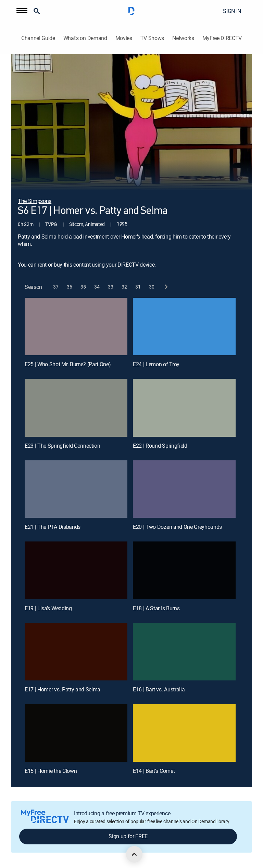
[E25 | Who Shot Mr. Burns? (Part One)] (76, 327)
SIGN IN (232, 11)
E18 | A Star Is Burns (156, 608)
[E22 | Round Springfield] (184, 408)
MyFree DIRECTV (222, 38)
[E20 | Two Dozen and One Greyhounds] (184, 489)
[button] (22, 11)
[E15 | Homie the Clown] (76, 733)
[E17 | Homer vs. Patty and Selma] (76, 652)
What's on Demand (85, 38)
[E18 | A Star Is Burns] (184, 570)
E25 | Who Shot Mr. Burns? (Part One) (68, 364)
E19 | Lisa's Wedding (48, 608)
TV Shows (152, 38)
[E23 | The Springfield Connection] (76, 408)
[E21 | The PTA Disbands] (76, 489)
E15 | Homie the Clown (51, 771)
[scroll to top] (134, 854)
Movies (124, 38)
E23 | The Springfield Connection (62, 446)
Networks (183, 38)
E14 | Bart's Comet (154, 771)
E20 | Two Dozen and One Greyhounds (177, 527)
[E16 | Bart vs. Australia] (184, 652)
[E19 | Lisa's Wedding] (76, 570)
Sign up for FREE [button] (128, 836)
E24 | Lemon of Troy (156, 364)
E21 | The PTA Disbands (53, 527)
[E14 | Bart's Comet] (184, 733)
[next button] (166, 287)
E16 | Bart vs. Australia (159, 689)
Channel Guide (38, 38)
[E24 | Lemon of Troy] (184, 327)
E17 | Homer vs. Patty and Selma (62, 689)
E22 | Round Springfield (160, 446)
